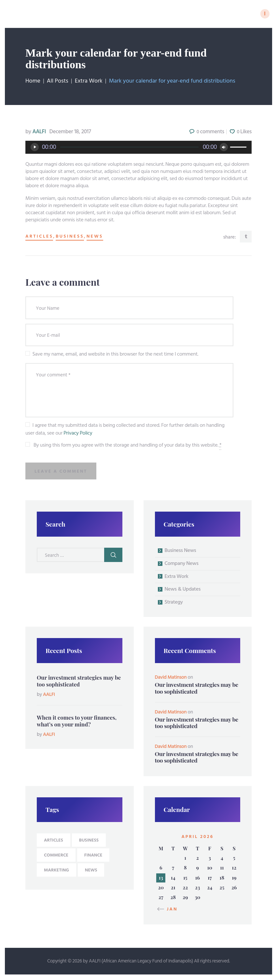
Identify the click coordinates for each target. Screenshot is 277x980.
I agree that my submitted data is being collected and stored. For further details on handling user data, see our (125, 430)
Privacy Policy (78, 434)
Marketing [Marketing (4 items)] (56, 871)
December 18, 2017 (70, 132)
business (70, 237)
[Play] (35, 148)
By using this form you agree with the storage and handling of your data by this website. (127, 446)
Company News (182, 564)
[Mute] (224, 148)
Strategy (174, 603)
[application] (138, 148)
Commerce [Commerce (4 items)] (56, 856)
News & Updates (183, 590)
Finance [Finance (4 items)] (93, 856)
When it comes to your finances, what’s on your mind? (77, 721)
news (95, 237)
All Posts (58, 82)
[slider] (129, 148)
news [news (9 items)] (91, 871)
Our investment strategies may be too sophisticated (79, 681)
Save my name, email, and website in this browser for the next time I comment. (115, 355)
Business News (180, 551)
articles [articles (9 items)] (54, 841)
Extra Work (89, 82)
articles (39, 237)
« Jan (169, 910)
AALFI (36, 132)
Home (33, 82)
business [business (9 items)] (89, 841)
